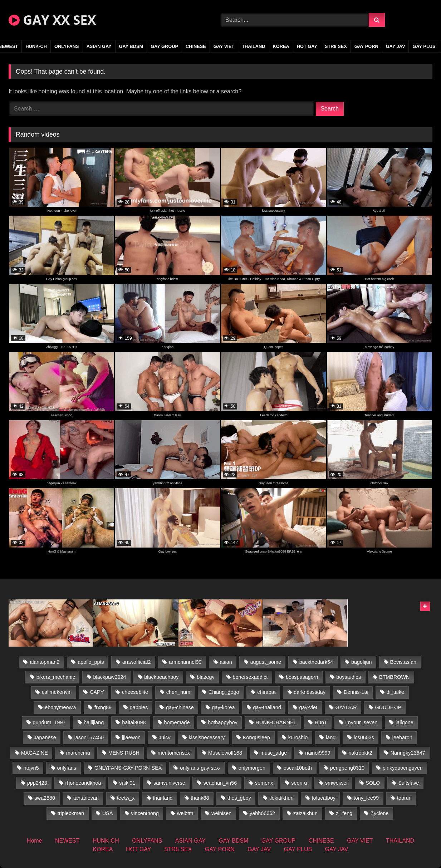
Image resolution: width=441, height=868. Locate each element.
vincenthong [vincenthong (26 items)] (145, 813)
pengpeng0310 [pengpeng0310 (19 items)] (347, 768)
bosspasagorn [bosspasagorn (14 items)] (302, 677)
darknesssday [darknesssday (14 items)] (310, 692)
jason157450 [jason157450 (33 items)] (89, 737)
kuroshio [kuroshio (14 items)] (298, 737)
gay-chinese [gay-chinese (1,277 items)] (180, 707)
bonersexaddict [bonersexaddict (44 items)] (250, 677)
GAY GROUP (164, 46)
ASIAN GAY (99, 46)
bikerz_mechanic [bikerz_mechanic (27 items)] (56, 677)
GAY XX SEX (52, 20)
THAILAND (253, 46)
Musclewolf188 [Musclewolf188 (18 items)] (225, 753)
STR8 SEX (336, 46)
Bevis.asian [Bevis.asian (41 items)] (403, 662)
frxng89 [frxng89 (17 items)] (103, 707)
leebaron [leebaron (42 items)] (402, 737)
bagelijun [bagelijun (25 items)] (362, 662)
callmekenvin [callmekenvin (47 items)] (57, 692)
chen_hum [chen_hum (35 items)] (178, 692)
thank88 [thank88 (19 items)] (200, 798)
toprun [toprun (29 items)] (404, 798)
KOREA (281, 46)
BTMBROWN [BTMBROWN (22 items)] (395, 677)
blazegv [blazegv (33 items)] (206, 677)
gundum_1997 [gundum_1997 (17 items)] (49, 722)
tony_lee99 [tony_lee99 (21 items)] (366, 798)
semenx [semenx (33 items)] (264, 783)
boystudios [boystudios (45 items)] (349, 677)
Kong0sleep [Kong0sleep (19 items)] (256, 737)
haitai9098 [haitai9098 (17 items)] (134, 722)
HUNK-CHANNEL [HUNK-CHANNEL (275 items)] (276, 722)
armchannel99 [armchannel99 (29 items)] (185, 662)
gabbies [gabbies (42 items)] (139, 707)
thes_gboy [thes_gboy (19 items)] (239, 798)
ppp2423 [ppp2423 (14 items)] (37, 783)
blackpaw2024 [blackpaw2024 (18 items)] (109, 677)
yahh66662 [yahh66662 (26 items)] (262, 813)
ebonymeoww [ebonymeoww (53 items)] (60, 707)
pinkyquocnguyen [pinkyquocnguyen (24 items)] (403, 768)
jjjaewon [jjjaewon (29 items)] (131, 737)
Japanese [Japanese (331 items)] (45, 737)
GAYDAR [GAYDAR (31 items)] (346, 707)
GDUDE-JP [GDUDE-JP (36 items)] (388, 707)
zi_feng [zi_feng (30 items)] (344, 813)
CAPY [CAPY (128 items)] (97, 692)
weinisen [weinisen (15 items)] (221, 813)
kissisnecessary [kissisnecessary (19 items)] (207, 737)
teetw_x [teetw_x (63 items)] (126, 798)
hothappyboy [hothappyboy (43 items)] (222, 722)
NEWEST (67, 841)
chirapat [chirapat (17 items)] (266, 692)
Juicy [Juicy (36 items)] (165, 737)
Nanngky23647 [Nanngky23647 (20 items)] (408, 753)
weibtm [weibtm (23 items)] (185, 813)
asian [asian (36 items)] (226, 662)
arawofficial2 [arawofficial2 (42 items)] (137, 662)
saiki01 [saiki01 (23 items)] (127, 783)
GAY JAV (396, 46)
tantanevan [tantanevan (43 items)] (86, 798)
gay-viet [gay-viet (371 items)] (308, 707)
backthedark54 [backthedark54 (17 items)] (316, 662)
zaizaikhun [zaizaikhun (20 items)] (305, 813)
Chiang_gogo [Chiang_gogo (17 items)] (224, 692)
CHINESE (196, 46)
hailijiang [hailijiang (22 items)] (94, 722)
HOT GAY (307, 46)
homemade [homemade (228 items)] (177, 722)
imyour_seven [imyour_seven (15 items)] (362, 722)
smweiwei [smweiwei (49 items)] (336, 783)
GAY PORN (366, 46)
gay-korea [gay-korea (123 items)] (224, 707)
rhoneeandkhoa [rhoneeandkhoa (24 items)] (83, 783)
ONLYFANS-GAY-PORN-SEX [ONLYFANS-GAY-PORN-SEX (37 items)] (128, 768)
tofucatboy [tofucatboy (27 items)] (323, 798)
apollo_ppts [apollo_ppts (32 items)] (91, 662)
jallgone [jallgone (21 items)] (405, 722)
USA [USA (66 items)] (108, 813)
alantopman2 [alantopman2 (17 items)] (45, 662)
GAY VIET (224, 46)
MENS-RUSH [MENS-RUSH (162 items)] (124, 753)
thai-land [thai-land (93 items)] (163, 798)
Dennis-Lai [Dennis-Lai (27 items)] (356, 692)
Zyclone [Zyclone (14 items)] (379, 813)
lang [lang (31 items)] (331, 737)
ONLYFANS (67, 46)
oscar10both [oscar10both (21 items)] (298, 768)
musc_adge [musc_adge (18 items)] (274, 753)
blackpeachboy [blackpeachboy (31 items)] (161, 677)
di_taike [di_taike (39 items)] (396, 692)
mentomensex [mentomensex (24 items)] (174, 753)
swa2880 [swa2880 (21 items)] (45, 798)
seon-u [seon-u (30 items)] (299, 783)
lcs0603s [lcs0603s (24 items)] (364, 737)
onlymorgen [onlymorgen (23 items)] (252, 768)
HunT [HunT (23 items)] (321, 722)
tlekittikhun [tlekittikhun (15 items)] (281, 798)
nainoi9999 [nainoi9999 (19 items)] (318, 753)
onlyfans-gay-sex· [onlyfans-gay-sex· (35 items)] (200, 768)
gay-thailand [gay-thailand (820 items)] (267, 707)
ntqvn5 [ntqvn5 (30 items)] (31, 768)
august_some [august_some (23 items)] (265, 662)
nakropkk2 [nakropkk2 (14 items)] (360, 753)
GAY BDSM (131, 46)
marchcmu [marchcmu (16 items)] (78, 753)
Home (35, 841)
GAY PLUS (424, 46)
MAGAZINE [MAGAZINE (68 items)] (35, 753)
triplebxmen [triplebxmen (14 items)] (71, 813)
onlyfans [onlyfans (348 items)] (67, 768)
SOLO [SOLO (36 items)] (373, 783)
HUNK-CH (36, 46)
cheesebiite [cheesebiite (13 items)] (135, 692)
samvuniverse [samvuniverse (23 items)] (169, 783)
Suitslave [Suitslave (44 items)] (408, 783)
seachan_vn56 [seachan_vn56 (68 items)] (220, 783)
